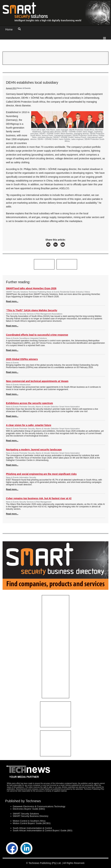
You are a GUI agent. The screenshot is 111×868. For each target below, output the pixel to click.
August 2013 (11, 88)
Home (9, 29)
